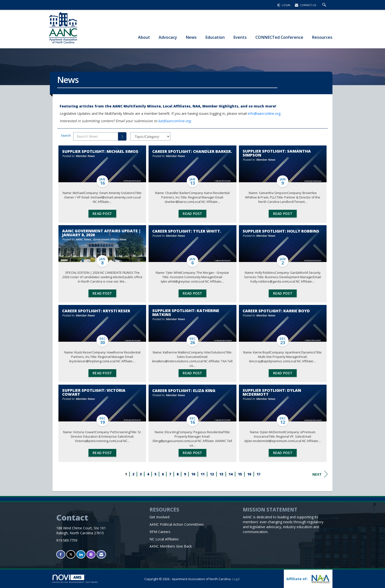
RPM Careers (160, 532)
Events (240, 37)
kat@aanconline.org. (175, 121)
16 (249, 474)
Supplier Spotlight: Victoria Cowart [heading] (94, 392)
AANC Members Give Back (171, 546)
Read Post (102, 214)
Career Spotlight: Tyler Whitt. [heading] (187, 231)
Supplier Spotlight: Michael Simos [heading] (100, 151)
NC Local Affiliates (164, 539)
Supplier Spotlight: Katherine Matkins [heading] (186, 313)
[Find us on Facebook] (61, 555)
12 (212, 474)
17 (259, 474)
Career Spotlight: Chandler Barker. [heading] (192, 151)
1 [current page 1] (126, 474)
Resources (322, 37)
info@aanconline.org (264, 113)
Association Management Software (75, 579)
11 (203, 474)
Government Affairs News (110, 239)
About (144, 37)
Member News (85, 156)
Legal (236, 579)
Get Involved (159, 517)
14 (231, 474)
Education (215, 37)
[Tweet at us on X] (71, 555)
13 (221, 474)
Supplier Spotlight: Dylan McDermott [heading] (272, 392)
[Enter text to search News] (96, 136)
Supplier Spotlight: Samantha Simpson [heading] (277, 153)
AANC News (83, 239)
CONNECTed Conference (279, 37)
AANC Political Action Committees (177, 524)
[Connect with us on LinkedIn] (81, 555)
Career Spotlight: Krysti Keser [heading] (96, 311)
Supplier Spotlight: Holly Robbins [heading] (281, 231)
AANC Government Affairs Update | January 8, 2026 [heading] (101, 233)
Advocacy (168, 37)
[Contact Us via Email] (101, 555)
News (191, 37)
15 (240, 474)
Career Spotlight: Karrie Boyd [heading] (276, 311)
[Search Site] (325, 5)
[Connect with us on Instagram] (91, 555)
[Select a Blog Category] (150, 136)
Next (320, 474)
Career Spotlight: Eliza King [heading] (184, 391)
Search (66, 136)
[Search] (122, 136)
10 (193, 474)
